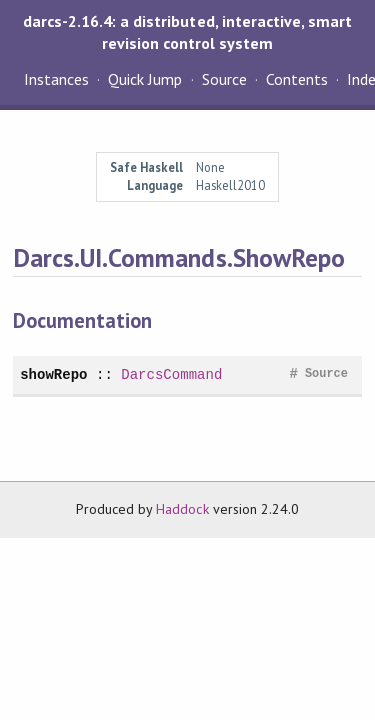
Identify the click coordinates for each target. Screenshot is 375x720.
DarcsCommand (171, 374)
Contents (297, 79)
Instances (56, 79)
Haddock (182, 509)
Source (224, 79)
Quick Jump (145, 79)
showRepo (53, 374)
